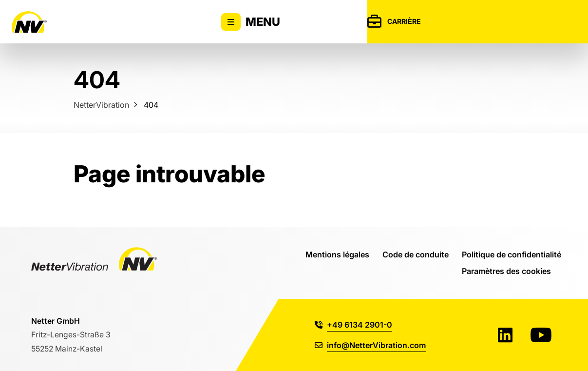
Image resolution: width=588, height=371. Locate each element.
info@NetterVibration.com (370, 345)
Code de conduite (416, 254)
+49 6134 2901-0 (353, 324)
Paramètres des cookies (506, 271)
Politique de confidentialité (512, 254)
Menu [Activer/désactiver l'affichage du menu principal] (251, 22)
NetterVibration (101, 105)
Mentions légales (337, 254)
